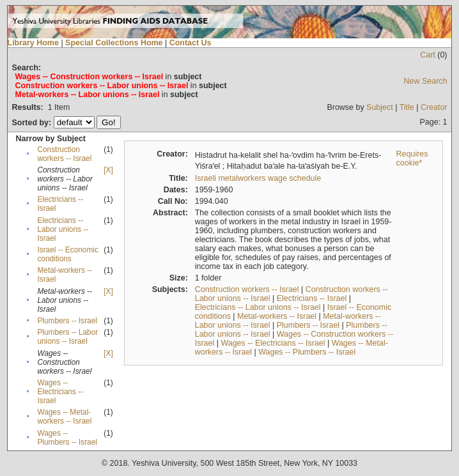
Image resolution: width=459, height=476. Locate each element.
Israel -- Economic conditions (67, 254)
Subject (380, 107)
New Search (426, 81)
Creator (434, 107)
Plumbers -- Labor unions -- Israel (67, 337)
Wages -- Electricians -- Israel (60, 392)
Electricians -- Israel (312, 298)
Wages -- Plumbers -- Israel (67, 438)
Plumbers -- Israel (67, 321)
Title (407, 107)
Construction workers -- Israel (64, 154)
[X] (108, 170)
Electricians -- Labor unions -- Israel (63, 229)
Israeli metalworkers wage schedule (258, 178)
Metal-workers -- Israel (277, 316)
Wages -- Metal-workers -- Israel (64, 417)
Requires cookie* (412, 158)
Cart (428, 55)
